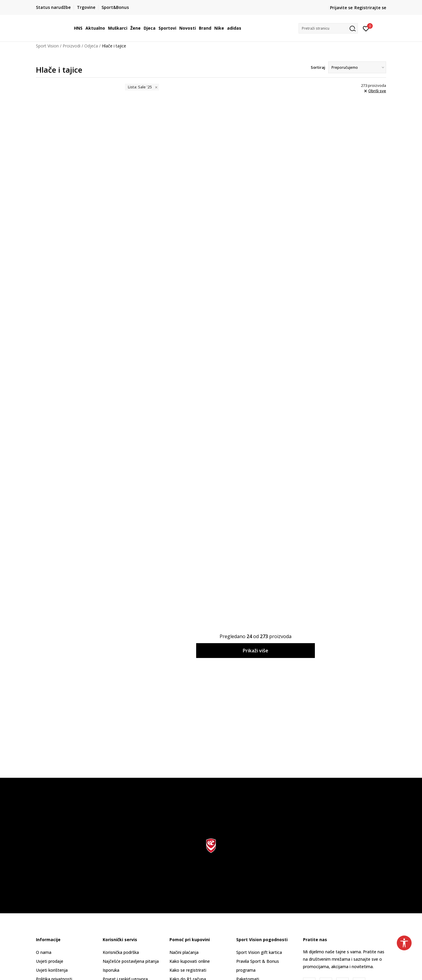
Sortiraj (318, 67)
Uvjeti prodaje (50, 961)
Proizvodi (72, 46)
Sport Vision (47, 46)
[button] (328, 28)
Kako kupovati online (190, 961)
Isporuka (111, 970)
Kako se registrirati (188, 970)
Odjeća (91, 46)
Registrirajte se (370, 8)
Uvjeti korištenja (52, 970)
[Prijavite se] (366, 28)
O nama (44, 952)
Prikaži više (256, 651)
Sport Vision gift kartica (259, 952)
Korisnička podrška (121, 952)
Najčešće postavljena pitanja (131, 961)
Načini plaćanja (184, 952)
